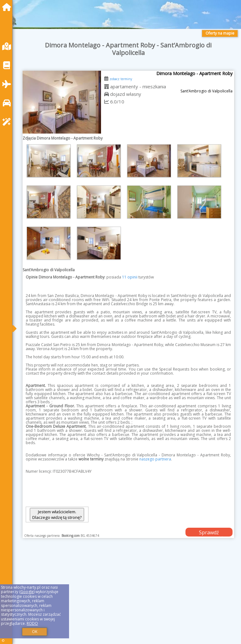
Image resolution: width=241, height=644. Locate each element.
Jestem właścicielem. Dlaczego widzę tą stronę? (57, 515)
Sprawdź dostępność (209, 533)
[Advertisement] (128, 598)
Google (27, 592)
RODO (32, 623)
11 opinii (130, 277)
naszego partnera (155, 459)
